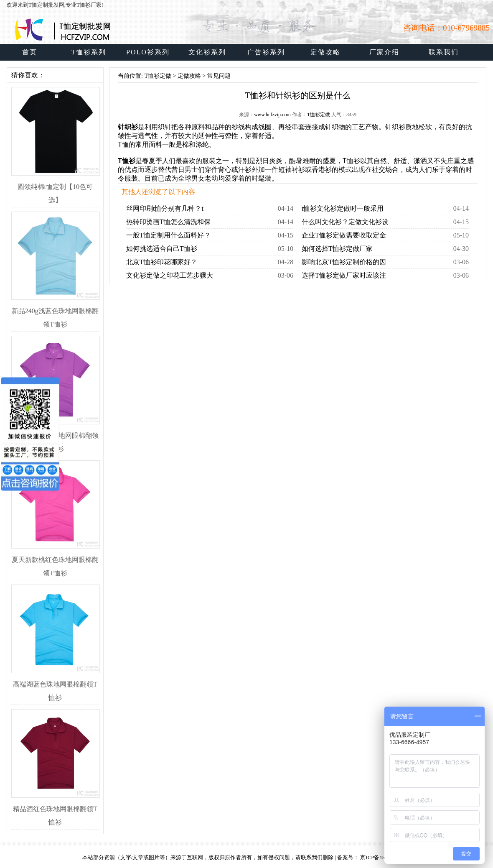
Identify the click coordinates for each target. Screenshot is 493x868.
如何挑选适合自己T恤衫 (162, 249)
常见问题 (219, 76)
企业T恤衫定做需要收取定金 (344, 235)
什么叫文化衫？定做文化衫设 (345, 222)
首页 (30, 52)
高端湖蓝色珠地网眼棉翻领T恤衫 (56, 684)
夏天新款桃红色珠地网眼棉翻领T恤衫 (56, 560)
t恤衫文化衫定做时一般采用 (343, 208)
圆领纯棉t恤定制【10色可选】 (56, 187)
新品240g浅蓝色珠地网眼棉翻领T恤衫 (56, 311)
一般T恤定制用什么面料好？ (168, 235)
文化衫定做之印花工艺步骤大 (170, 275)
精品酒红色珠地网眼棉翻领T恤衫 (56, 809)
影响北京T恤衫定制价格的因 (344, 262)
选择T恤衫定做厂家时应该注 (344, 275)
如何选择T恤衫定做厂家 (337, 249)
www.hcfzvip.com (272, 115)
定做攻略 (189, 76)
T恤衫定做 (158, 76)
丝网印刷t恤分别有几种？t (165, 208)
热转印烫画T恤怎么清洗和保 (168, 222)
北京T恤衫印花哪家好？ (162, 262)
